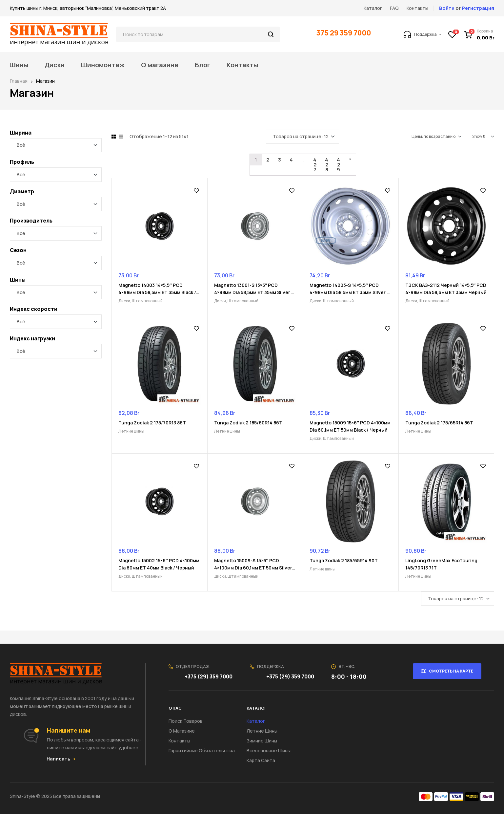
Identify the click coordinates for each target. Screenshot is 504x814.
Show (477, 136)
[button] (61, 759)
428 (327, 165)
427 (315, 165)
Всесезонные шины (269, 750)
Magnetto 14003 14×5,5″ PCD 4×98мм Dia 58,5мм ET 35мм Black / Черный (157, 292)
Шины (19, 65)
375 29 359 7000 (344, 33)
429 (338, 165)
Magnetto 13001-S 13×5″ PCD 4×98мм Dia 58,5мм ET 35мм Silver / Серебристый (254, 292)
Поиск (271, 34)
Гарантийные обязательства (202, 750)
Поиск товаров (186, 721)
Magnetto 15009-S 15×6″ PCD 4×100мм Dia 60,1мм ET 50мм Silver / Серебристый (255, 568)
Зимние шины (262, 741)
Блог (202, 65)
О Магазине (182, 731)
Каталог (256, 721)
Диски (55, 65)
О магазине (160, 65)
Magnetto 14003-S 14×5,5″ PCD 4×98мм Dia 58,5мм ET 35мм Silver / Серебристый (349, 292)
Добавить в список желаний (196, 191)
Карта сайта (261, 760)
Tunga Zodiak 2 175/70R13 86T (152, 423)
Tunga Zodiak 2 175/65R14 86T (439, 423)
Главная (19, 81)
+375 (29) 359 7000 (209, 676)
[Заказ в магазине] (436, 137)
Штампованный (147, 301)
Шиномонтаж (103, 65)
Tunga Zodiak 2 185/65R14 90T (344, 560)
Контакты (242, 65)
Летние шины (131, 431)
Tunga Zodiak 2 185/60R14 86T (248, 423)
